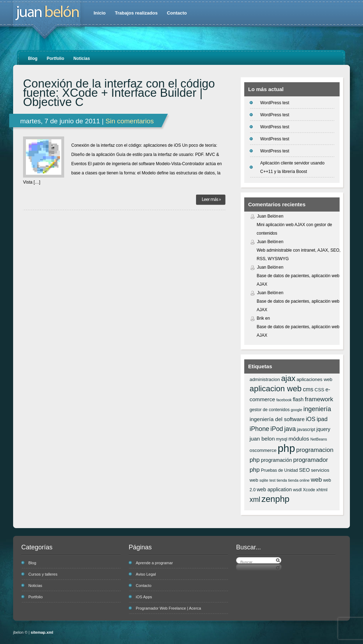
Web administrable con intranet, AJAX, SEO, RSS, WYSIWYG (299, 254)
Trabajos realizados (136, 13)
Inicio (100, 13)
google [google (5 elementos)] (296, 410)
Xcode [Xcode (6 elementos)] (309, 490)
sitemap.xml (42, 632)
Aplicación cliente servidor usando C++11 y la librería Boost (292, 167)
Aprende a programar (154, 563)
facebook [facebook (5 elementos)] (284, 400)
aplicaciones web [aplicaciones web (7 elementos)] (314, 379)
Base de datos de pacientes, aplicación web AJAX (298, 280)
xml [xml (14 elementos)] (255, 499)
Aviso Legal (146, 574)
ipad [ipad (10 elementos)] (322, 419)
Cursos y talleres (43, 574)
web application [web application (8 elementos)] (274, 489)
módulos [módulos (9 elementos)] (299, 439)
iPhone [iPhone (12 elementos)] (259, 429)
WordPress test (275, 103)
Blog (33, 58)
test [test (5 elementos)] (272, 480)
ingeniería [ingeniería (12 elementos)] (317, 409)
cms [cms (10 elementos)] (308, 389)
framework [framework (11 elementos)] (319, 399)
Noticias (82, 58)
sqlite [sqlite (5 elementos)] (264, 480)
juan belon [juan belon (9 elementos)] (262, 439)
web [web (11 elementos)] (316, 480)
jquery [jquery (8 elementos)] (323, 429)
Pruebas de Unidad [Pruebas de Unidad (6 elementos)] (279, 470)
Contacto (177, 13)
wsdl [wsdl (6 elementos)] (297, 490)
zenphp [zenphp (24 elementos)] (275, 499)
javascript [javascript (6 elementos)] (306, 430)
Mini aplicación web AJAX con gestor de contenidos (294, 229)
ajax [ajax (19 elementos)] (288, 378)
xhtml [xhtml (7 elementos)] (322, 490)
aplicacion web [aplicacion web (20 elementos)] (276, 389)
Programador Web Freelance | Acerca (168, 608)
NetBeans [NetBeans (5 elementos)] (319, 439)
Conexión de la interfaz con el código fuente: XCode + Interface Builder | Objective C (119, 93)
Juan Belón (268, 216)
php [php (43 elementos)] (286, 448)
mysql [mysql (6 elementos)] (282, 439)
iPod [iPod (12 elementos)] (277, 429)
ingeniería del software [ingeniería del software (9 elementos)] (277, 419)
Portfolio (55, 58)
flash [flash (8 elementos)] (298, 399)
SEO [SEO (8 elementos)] (305, 470)
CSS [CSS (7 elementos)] (319, 390)
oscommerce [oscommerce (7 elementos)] (263, 450)
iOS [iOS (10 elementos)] (311, 419)
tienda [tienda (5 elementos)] (282, 480)
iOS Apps (144, 597)
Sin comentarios (129, 121)
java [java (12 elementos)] (290, 429)
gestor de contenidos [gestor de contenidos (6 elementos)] (270, 410)
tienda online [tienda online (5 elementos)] (299, 480)
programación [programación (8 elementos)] (277, 460)
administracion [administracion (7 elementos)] (265, 379)
